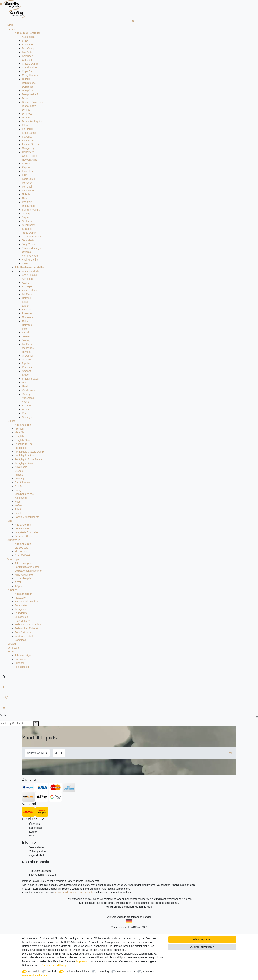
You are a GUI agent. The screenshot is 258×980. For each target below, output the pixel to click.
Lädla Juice (28, 179)
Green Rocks (29, 156)
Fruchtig (19, 479)
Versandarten (37, 847)
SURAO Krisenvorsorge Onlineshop (75, 893)
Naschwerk (21, 498)
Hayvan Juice (30, 160)
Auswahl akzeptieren (202, 947)
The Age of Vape (31, 237)
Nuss (18, 502)
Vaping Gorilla (30, 260)
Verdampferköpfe (24, 636)
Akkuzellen (21, 598)
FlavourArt (28, 140)
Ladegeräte (21, 613)
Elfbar (25, 125)
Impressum (28, 881)
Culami (26, 79)
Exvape (26, 310)
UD (24, 383)
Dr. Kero (27, 117)
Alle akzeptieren (202, 939)
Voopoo (26, 406)
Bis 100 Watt (22, 548)
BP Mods (27, 294)
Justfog (26, 340)
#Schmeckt (28, 37)
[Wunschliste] (129, 698)
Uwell (25, 386)
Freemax (27, 313)
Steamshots (29, 225)
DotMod (26, 298)
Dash (25, 98)
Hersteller (13, 29)
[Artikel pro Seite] (59, 753)
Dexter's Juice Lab (32, 102)
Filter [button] (228, 753)
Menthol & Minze (24, 494)
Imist (25, 329)
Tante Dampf (29, 233)
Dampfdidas (29, 83)
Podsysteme (22, 529)
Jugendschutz (37, 855)
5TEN (25, 41)
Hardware (20, 659)
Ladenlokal (35, 828)
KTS (24, 175)
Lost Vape (28, 344)
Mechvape (28, 348)
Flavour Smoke (31, 144)
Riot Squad (28, 206)
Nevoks (26, 352)
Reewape (27, 367)
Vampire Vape (30, 256)
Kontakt (28, 862)
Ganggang (28, 148)
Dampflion (28, 87)
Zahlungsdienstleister (77, 972)
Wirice (26, 409)
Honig (18, 490)
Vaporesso (28, 398)
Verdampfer (14, 559)
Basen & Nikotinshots (27, 517)
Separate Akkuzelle (26, 536)
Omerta (26, 198)
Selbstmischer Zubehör (28, 625)
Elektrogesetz (92, 881)
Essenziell (34, 972)
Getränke (20, 486)
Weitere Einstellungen (34, 975)
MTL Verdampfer (24, 575)
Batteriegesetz (75, 881)
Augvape (27, 286)
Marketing (103, 972)
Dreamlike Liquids (32, 121)
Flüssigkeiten (22, 667)
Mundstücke (21, 617)
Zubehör (12, 590)
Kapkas (26, 167)
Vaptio (26, 402)
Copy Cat (27, 71)
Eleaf (25, 302)
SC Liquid (28, 213)
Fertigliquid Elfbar (25, 456)
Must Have (28, 190)
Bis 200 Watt (22, 552)
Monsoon (27, 183)
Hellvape (27, 325)
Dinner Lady (29, 106)
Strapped (27, 229)
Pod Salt (27, 202)
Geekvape (28, 317)
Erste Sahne (29, 133)
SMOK (26, 375)
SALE (11, 651)
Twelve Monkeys (31, 248)
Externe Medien (126, 972)
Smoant (26, 371)
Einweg (12, 644)
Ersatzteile (21, 605)
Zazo (25, 263)
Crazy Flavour (30, 75)
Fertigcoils (20, 609)
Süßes (18, 505)
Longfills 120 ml (24, 444)
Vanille (18, 513)
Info (25, 842)
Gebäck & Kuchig (25, 482)
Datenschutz (48, 881)
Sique (25, 217)
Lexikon (34, 832)
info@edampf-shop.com (43, 875)
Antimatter (28, 44)
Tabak (18, 509)
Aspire (26, 283)
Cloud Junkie (29, 68)
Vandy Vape (29, 390)
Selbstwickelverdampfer (28, 571)
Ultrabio (26, 252)
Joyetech (27, 336)
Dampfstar (28, 91)
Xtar (24, 413)
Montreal (27, 187)
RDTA (18, 582)
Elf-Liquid (27, 129)
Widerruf (61, 881)
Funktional (149, 972)
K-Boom (27, 164)
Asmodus (27, 279)
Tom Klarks (28, 240)
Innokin (26, 333)
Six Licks (27, 221)
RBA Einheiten (23, 621)
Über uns (34, 824)
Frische (19, 475)
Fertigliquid (21, 448)
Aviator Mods (29, 290)
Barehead (28, 56)
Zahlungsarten (38, 851)
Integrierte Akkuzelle (26, 532)
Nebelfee (27, 194)
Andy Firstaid (29, 275)
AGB (38, 881)
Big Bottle (27, 52)
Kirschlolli (27, 171)
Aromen (19, 429)
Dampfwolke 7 (30, 94)
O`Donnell (28, 356)
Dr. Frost (27, 114)
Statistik (52, 972)
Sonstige (27, 417)
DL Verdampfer (23, 578)
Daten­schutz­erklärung (54, 965)
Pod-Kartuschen (24, 632)
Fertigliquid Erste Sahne (28, 459)
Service (28, 819)
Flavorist (27, 137)
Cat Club (27, 60)
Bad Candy (28, 48)
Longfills (19, 436)
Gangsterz (28, 152)
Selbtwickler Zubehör (27, 628)
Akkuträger (14, 540)
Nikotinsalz (21, 467)
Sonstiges (20, 640)
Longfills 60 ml (23, 440)
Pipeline (27, 363)
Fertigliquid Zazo (24, 463)
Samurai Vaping (31, 210)
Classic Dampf (30, 64)
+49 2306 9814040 (40, 871)
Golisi (25, 321)
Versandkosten (81, 885)
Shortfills (20, 432)
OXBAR (26, 359)
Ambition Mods (30, 271)
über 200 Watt (23, 555)
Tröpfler (19, 586)
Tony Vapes (29, 244)
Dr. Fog (26, 110)
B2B (32, 835)
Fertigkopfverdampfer (27, 567)
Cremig (19, 471)
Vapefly (26, 394)
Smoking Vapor (31, 379)
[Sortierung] (37, 753)
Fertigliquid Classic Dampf (30, 452)
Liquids (11, 421)
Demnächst (14, 648)
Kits (9, 521)
